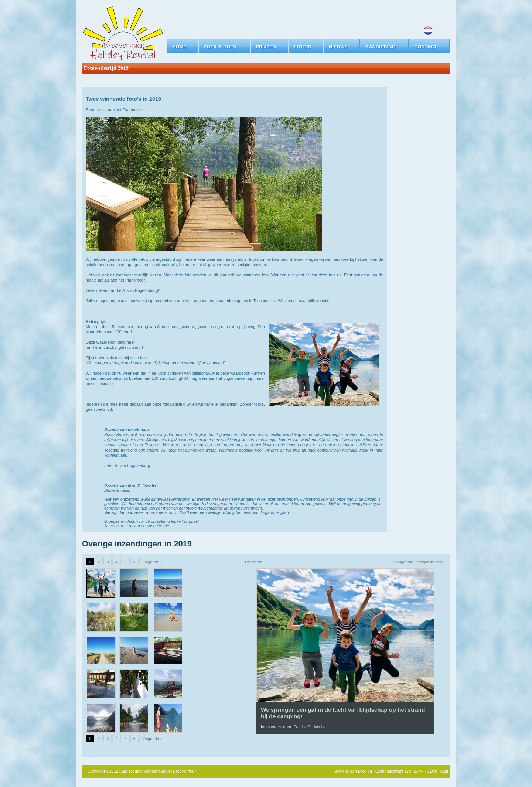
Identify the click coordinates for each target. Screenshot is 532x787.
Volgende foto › (431, 562)
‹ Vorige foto (403, 562)
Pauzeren (254, 562)
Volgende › (152, 562)
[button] (224, 47)
